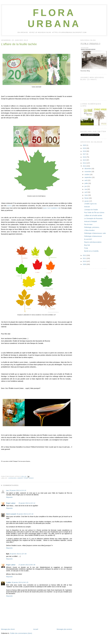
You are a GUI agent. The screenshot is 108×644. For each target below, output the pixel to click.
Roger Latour (11, 503)
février (87, 198)
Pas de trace (88, 224)
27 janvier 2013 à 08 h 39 (27, 565)
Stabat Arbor (29, 478)
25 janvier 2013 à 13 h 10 (18, 490)
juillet (86, 183)
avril (86, 192)
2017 (85, 154)
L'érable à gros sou (90, 204)
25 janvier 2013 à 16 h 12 (27, 503)
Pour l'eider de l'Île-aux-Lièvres (94, 213)
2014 (85, 163)
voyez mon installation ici (51, 208)
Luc (7, 490)
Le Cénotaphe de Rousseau (93, 218)
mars (86, 195)
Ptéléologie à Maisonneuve (93, 236)
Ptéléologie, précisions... (92, 227)
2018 (85, 151)
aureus (9, 206)
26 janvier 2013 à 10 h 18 (25, 514)
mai (86, 189)
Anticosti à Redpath (91, 221)
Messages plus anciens (64, 629)
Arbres (20, 478)
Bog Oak (87, 245)
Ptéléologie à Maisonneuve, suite (95, 233)
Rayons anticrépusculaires (93, 242)
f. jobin (9, 582)
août (86, 180)
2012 (85, 255)
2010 (85, 261)
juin (86, 186)
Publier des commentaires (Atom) (21, 633)
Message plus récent (8, 629)
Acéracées (13, 478)
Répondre (9, 497)
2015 (85, 160)
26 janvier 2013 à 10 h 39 (18, 554)
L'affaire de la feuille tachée (19, 44)
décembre (88, 169)
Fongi (86, 248)
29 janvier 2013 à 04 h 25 (20, 582)
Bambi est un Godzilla (91, 251)
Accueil (36, 629)
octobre (87, 175)
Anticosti (87, 207)
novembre (88, 172)
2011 (85, 258)
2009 (85, 264)
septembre (88, 177)
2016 (85, 157)
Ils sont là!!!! (88, 239)
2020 (85, 145)
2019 (85, 148)
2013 (85, 166)
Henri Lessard (11, 514)
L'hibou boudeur (89, 230)
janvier (87, 201)
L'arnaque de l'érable (91, 210)
